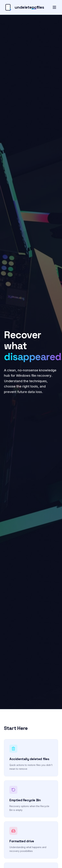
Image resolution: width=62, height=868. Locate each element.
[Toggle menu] (54, 7)
